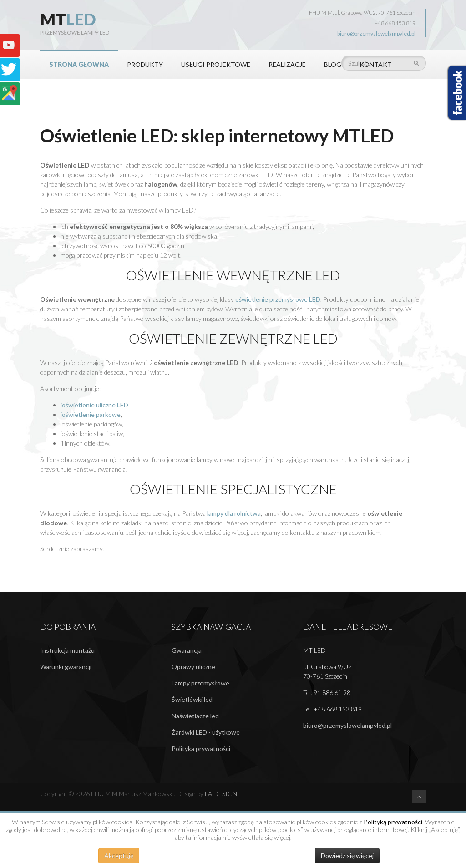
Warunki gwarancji (66, 667)
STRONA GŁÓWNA (79, 64)
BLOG (333, 64)
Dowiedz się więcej (347, 855)
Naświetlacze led (195, 716)
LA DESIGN (221, 794)
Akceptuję (119, 855)
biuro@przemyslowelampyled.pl (376, 33)
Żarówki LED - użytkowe (206, 732)
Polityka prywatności (201, 749)
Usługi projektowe (216, 64)
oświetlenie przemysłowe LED (278, 299)
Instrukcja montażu (67, 650)
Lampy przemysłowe (200, 683)
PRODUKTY (145, 64)
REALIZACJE (287, 64)
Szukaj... (342, 50)
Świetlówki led (192, 699)
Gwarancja (187, 650)
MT (68, 19)
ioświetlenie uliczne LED (94, 405)
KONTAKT (376, 64)
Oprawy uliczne (193, 667)
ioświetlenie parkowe (91, 414)
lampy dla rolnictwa (234, 513)
